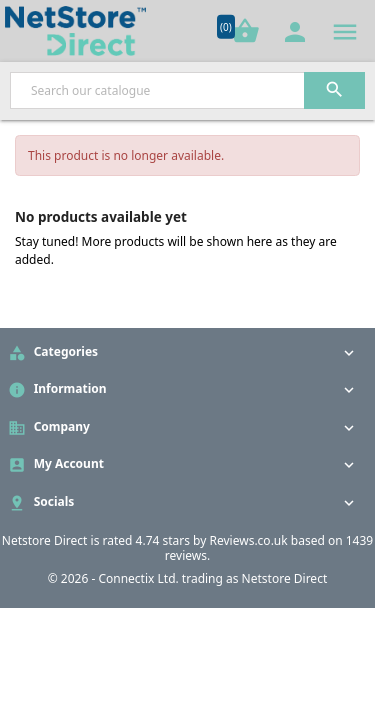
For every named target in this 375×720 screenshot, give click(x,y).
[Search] (187, 90)
